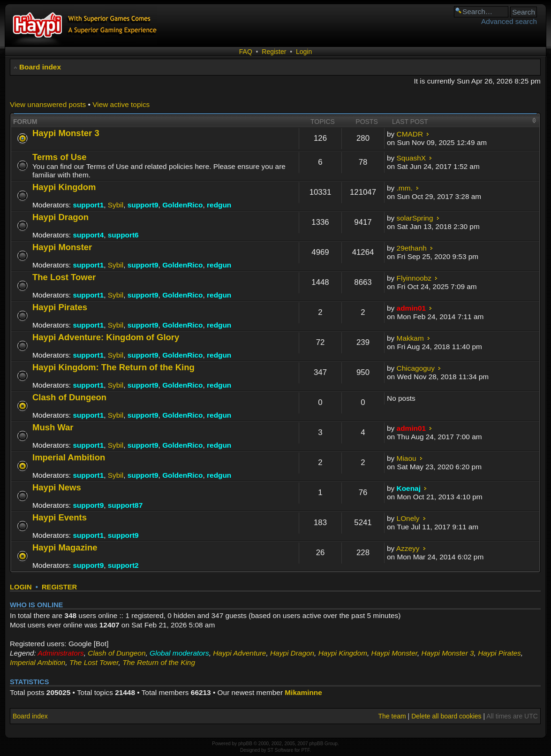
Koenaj (409, 488)
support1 (88, 205)
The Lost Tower (64, 277)
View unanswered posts (48, 104)
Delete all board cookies (446, 716)
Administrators (60, 653)
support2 (123, 565)
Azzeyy (408, 548)
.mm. (405, 188)
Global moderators (179, 653)
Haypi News (57, 487)
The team (392, 716)
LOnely (408, 518)
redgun (219, 205)
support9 (143, 205)
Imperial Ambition (69, 457)
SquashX (411, 158)
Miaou (407, 458)
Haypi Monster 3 (66, 133)
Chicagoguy (416, 368)
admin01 (411, 308)
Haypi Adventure (239, 653)
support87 (125, 505)
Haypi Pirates (60, 307)
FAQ (246, 52)
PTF (305, 750)
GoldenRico (182, 205)
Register (274, 52)
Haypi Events (60, 517)
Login (304, 52)
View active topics (121, 104)
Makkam (410, 338)
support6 (123, 235)
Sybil (116, 205)
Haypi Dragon (60, 217)
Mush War (53, 427)
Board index (40, 67)
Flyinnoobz (414, 278)
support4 (88, 235)
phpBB (245, 744)
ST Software (280, 750)
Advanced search (509, 21)
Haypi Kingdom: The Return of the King (113, 367)
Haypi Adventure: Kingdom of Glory (106, 337)
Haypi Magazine (65, 547)
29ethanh (412, 248)
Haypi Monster (62, 247)
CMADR (410, 134)
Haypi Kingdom (64, 187)
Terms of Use (60, 157)
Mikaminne (303, 692)
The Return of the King (159, 662)
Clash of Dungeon (69, 397)
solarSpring (415, 218)
